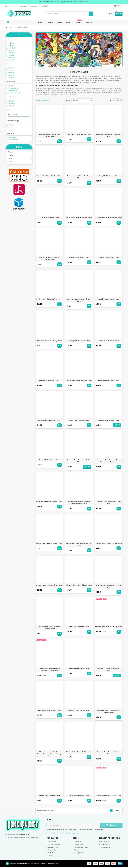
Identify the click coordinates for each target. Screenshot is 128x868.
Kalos (11, 50)
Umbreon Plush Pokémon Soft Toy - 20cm (79, 177)
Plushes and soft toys (81, 847)
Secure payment (53, 847)
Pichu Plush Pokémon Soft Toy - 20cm (49, 341)
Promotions (78, 842)
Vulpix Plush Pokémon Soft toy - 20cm (79, 218)
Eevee (76, 91)
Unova (11, 60)
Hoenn (11, 45)
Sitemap (50, 856)
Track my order (10, 6)
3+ (10, 127)
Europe (12, 103)
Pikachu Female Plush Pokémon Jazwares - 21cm (49, 628)
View (111, 100)
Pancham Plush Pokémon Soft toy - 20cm (79, 300)
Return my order (23, 6)
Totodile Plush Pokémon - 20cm (109, 420)
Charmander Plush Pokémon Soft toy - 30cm (79, 544)
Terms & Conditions (54, 844)
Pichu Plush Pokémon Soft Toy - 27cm (109, 796)
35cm (11, 75)
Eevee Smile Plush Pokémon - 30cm (49, 710)
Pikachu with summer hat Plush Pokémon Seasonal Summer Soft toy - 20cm (49, 754)
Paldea (12, 55)
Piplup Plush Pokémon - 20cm (109, 176)
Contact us (34, 6)
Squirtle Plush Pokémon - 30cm (109, 299)
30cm (12, 73)
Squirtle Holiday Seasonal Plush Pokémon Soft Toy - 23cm (79, 503)
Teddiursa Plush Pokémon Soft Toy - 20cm (109, 503)
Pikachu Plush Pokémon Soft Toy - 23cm (109, 627)
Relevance (75, 100)
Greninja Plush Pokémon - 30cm (109, 257)
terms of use (60, 833)
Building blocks (79, 853)
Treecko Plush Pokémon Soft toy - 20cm (79, 380)
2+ (11, 125)
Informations (105, 842)
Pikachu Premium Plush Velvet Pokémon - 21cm (49, 258)
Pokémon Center (15, 93)
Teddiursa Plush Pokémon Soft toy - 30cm (109, 753)
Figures (76, 850)
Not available (13, 140)
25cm (11, 70)
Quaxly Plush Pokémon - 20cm (49, 380)
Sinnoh (12, 57)
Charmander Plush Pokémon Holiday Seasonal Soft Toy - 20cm (109, 461)
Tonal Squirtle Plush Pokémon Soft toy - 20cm (109, 586)
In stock (12, 138)
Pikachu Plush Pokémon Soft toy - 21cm (79, 752)
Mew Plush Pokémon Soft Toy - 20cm (49, 176)
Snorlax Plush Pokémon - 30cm (79, 257)
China (11, 101)
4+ (10, 130)
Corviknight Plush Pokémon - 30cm (79, 341)
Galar (11, 43)
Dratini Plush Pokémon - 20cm (79, 420)
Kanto (12, 53)
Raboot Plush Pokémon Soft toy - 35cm (49, 543)
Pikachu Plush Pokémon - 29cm (49, 796)
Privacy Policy (52, 850)
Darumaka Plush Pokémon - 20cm (49, 420)
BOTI (11, 86)
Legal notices (52, 842)
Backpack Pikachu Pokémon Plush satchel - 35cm (109, 711)
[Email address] (73, 825)
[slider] (7, 117)
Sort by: (68, 100)
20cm (12, 68)
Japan (11, 106)
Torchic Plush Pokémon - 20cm (109, 341)
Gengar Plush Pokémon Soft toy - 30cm (109, 218)
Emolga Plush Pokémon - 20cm (49, 460)
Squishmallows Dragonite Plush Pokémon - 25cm (49, 135)
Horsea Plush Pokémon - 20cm (79, 668)
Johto (12, 48)
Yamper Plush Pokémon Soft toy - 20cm (109, 543)
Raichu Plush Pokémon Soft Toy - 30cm (49, 502)
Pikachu (49, 91)
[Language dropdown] (118, 6)
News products (79, 844)
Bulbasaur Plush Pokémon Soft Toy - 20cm (79, 461)
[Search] (69, 14)
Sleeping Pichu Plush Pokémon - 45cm (79, 585)
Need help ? (44, 6)
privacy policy (74, 833)
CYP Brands (13, 88)
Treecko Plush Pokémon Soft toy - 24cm (49, 585)
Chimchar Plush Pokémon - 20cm (79, 710)
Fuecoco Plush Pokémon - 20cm (109, 380)
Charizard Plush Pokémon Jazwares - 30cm (109, 135)
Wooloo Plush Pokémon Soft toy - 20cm (49, 299)
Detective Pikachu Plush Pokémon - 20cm (109, 669)
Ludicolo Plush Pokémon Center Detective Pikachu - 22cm (49, 669)
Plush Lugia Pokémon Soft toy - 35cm (79, 134)
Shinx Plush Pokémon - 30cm (49, 218)
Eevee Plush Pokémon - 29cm (79, 627)
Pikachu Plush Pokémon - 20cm (79, 796)
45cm (11, 78)
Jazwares (13, 91)
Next (119, 810)
